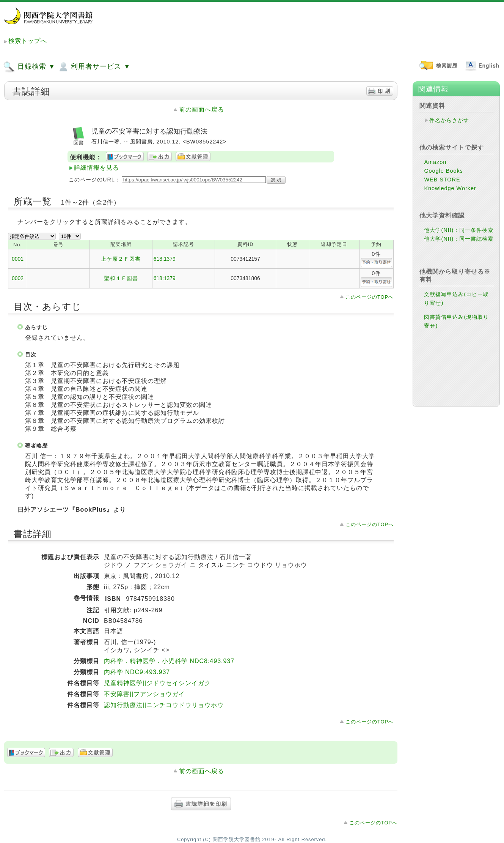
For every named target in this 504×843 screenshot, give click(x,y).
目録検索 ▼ (29, 67)
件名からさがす (449, 120)
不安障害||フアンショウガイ (144, 694)
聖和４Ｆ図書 (121, 278)
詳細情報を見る (97, 168)
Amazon (435, 162)
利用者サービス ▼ (94, 67)
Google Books (443, 171)
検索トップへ (28, 41)
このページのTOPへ (370, 297)
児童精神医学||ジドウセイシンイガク (157, 683)
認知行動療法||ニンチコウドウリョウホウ (164, 705)
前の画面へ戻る (202, 110)
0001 (18, 259)
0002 (18, 278)
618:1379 (165, 259)
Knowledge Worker (450, 188)
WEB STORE (442, 180)
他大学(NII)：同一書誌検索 (459, 239)
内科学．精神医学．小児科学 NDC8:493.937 (169, 661)
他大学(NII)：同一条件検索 (459, 230)
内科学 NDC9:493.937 (137, 672)
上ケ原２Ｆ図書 (121, 259)
